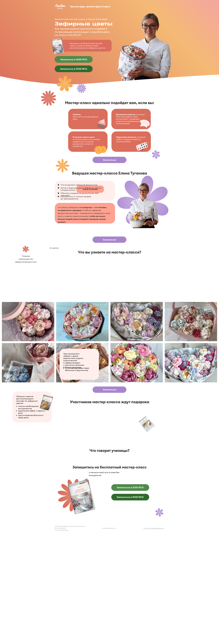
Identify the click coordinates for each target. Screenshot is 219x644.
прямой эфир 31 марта (98, 7)
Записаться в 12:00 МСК (74, 59)
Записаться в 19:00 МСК (74, 69)
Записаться (110, 160)
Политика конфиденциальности (154, 528)
